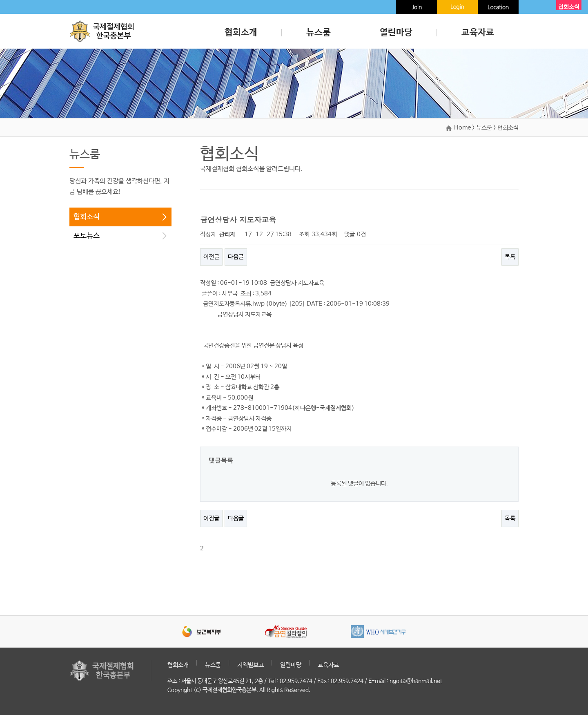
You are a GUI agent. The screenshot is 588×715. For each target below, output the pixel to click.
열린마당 (396, 33)
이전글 (211, 257)
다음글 (236, 257)
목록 (510, 257)
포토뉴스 (87, 236)
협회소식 (87, 217)
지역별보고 (251, 665)
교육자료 (478, 33)
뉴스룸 (318, 33)
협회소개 (241, 33)
